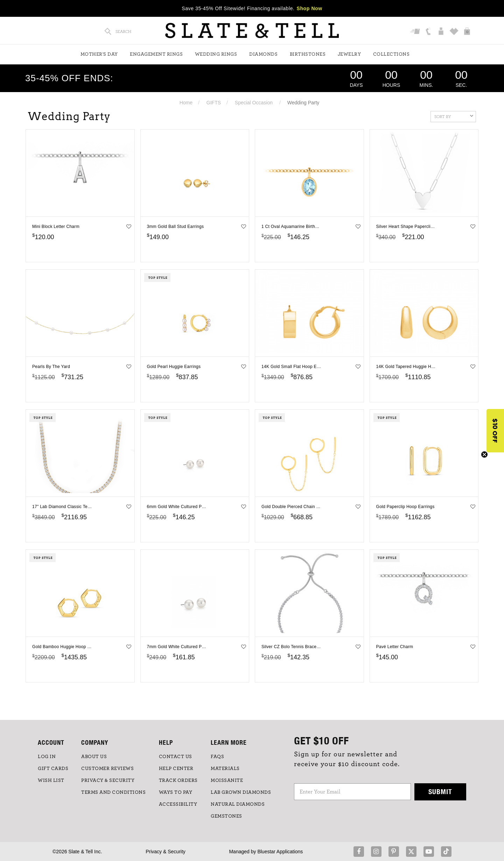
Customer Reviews (107, 769)
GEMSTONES (226, 816)
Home (186, 103)
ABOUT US (94, 757)
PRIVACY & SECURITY (108, 780)
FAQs (217, 757)
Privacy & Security (166, 852)
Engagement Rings (156, 54)
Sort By (454, 116)
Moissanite (227, 780)
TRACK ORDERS (178, 780)
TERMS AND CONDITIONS (113, 792)
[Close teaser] (484, 454)
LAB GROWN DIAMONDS (241, 792)
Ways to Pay (176, 792)
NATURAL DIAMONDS (238, 804)
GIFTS (214, 103)
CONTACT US (176, 757)
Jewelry (349, 54)
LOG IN (47, 757)
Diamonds (263, 54)
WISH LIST (51, 780)
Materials (225, 769)
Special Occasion (254, 103)
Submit (440, 791)
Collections (391, 54)
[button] (495, 431)
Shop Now (310, 8)
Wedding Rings (216, 54)
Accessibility (178, 804)
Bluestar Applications (280, 852)
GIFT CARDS (53, 769)
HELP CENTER (176, 769)
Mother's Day (99, 54)
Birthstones (308, 54)
